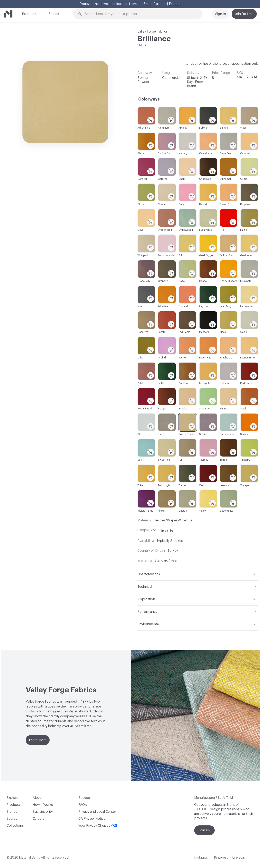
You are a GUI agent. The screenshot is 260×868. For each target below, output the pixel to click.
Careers (38, 819)
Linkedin (239, 858)
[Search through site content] (140, 14)
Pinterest (221, 858)
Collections (15, 826)
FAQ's (83, 805)
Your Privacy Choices (98, 826)
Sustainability (43, 812)
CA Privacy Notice (92, 819)
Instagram (202, 858)
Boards (12, 819)
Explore (175, 4)
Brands (54, 14)
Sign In (221, 14)
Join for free (244, 14)
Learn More (38, 740)
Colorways (149, 99)
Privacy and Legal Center (97, 812)
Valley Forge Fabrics (153, 32)
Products (29, 14)
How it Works (43, 805)
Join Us (204, 830)
